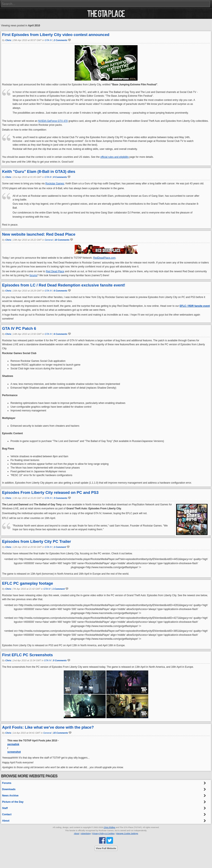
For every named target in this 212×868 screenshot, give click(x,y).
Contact (7, 814)
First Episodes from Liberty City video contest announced (56, 35)
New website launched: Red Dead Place (39, 234)
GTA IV (48, 40)
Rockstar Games (55, 184)
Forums (7, 783)
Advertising (86, 833)
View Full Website (106, 848)
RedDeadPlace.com (104, 258)
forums (33, 275)
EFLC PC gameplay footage (28, 583)
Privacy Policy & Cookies (103, 833)
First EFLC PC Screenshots (27, 655)
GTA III (48, 177)
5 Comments (60, 660)
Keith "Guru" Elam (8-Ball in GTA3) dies (39, 171)
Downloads (9, 789)
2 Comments (60, 40)
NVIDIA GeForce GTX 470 (53, 121)
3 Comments (60, 498)
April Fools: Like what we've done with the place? (48, 727)
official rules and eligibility (115, 157)
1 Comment (60, 547)
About (6, 821)
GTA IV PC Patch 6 (19, 328)
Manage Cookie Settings (127, 833)
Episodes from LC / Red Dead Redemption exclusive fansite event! (64, 285)
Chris (8, 40)
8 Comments (60, 177)
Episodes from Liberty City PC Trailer (37, 541)
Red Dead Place (55, 271)
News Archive (10, 796)
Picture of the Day (13, 802)
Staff (5, 808)
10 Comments (62, 240)
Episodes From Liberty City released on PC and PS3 (50, 492)
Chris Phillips (109, 827)
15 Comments (61, 733)
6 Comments (60, 291)
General (49, 240)
